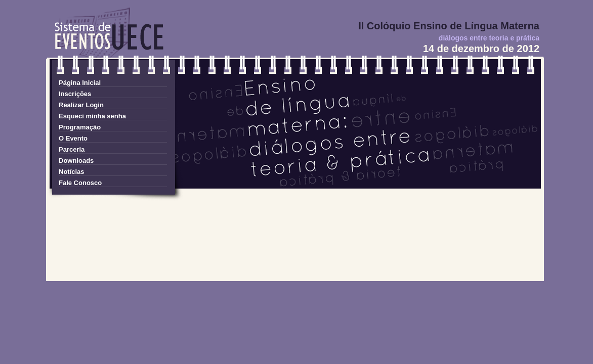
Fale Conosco (80, 183)
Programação (80, 127)
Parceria (72, 149)
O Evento (73, 138)
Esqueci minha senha (92, 116)
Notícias (72, 172)
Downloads (76, 161)
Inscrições (75, 94)
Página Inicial (80, 83)
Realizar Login (81, 105)
